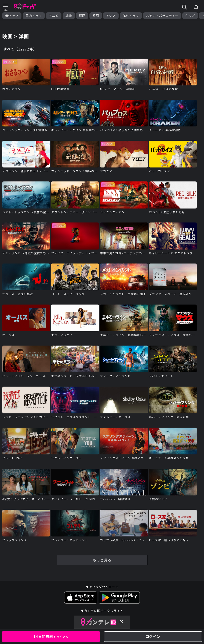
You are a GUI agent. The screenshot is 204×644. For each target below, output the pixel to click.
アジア (111, 16)
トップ (12, 16)
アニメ (54, 16)
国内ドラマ (34, 16)
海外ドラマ (131, 16)
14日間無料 (51, 636)
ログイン (153, 636)
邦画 (96, 16)
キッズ (190, 16)
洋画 (82, 16)
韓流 (69, 16)
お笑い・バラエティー (162, 16)
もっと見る (102, 560)
